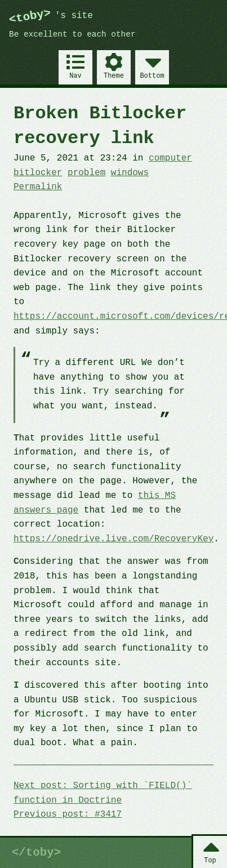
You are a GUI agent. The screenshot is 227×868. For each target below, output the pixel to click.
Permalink (38, 187)
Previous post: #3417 (68, 814)
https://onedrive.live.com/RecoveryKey (113, 539)
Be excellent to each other (72, 35)
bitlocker (38, 173)
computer (170, 158)
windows (130, 173)
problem (86, 173)
